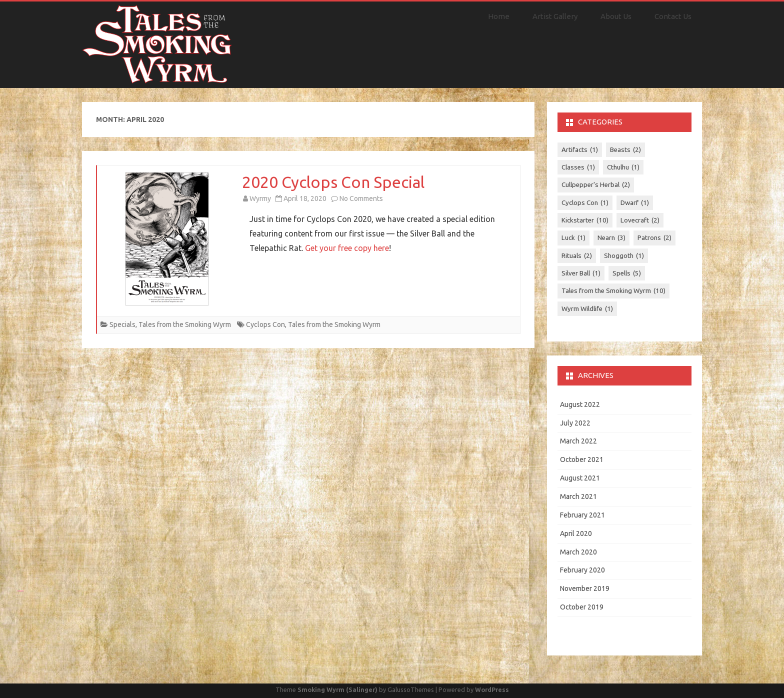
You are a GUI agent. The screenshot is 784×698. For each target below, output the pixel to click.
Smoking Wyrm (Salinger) (337, 689)
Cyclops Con (265, 324)
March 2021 (578, 496)
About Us (616, 16)
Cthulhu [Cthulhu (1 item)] (623, 167)
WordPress (492, 689)
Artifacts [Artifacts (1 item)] (580, 150)
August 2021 (580, 478)
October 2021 (582, 459)
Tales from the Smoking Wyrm (185, 324)
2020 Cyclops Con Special (333, 182)
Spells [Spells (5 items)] (627, 273)
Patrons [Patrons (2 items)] (654, 238)
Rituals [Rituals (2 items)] (577, 256)
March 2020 (578, 552)
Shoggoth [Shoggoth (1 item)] (624, 256)
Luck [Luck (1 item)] (573, 238)
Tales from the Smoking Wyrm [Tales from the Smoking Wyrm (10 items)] (613, 291)
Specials (122, 324)
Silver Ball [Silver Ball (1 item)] (581, 273)
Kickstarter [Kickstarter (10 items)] (585, 220)
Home (499, 16)
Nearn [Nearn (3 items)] (611, 238)
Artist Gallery (555, 16)
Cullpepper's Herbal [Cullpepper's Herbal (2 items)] (596, 185)
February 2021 (582, 515)
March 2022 (578, 441)
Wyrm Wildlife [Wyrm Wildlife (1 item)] (587, 309)
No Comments (361, 198)
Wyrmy (260, 198)
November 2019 (585, 588)
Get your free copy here (347, 248)
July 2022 (575, 423)
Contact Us (673, 16)
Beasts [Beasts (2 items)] (625, 150)
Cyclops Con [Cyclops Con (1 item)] (585, 203)
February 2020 (582, 570)
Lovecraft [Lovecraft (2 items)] (640, 220)
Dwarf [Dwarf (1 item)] (635, 203)
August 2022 (580, 404)
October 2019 (582, 607)
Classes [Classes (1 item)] (578, 167)
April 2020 (576, 533)
